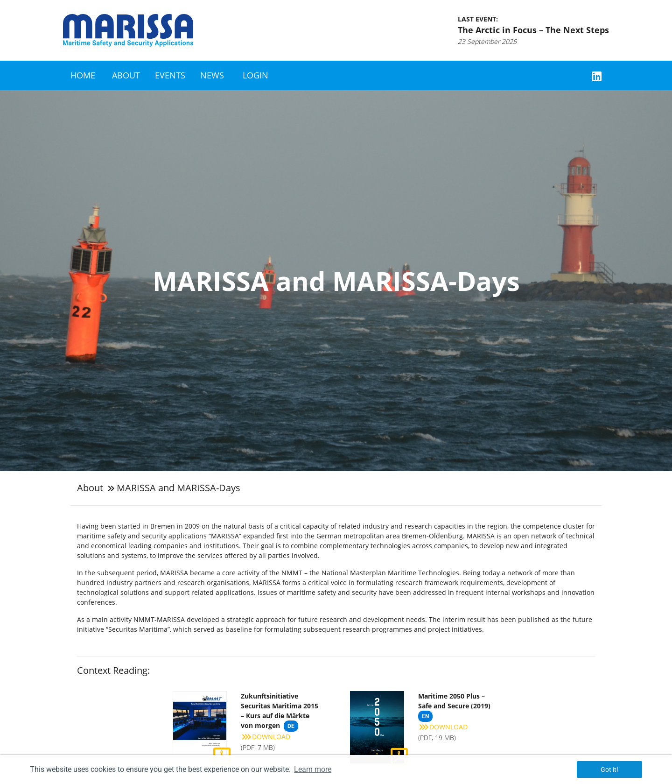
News (212, 75)
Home (83, 75)
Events (170, 75)
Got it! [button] (609, 770)
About (126, 75)
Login (255, 75)
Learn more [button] (313, 769)
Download (266, 737)
